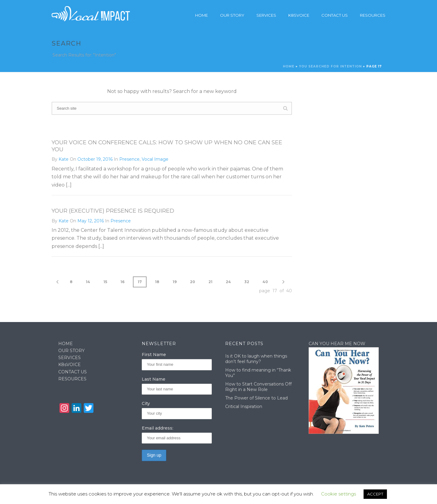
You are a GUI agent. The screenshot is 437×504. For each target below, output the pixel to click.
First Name (154, 355)
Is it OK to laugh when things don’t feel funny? (256, 359)
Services (266, 15)
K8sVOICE (69, 365)
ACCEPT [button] (375, 494)
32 (247, 282)
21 (210, 282)
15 (105, 282)
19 (175, 282)
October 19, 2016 (95, 159)
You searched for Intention (330, 66)
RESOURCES (72, 379)
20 (193, 282)
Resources (373, 15)
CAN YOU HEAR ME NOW (337, 344)
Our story (232, 15)
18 (157, 282)
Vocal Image (155, 159)
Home (202, 15)
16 (122, 282)
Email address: (158, 428)
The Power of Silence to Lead (256, 398)
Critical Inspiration (244, 406)
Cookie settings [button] (339, 494)
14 (88, 282)
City (146, 403)
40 (265, 282)
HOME (66, 344)
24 (228, 282)
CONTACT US (73, 372)
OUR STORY (71, 351)
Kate (64, 159)
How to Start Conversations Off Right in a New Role (258, 387)
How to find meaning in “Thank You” (258, 373)
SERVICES (69, 358)
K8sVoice (299, 15)
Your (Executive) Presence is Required (113, 211)
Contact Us (335, 15)
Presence (129, 159)
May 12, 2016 (91, 221)
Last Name (154, 379)
